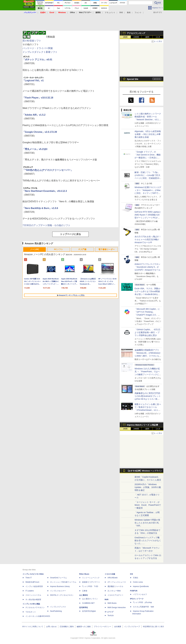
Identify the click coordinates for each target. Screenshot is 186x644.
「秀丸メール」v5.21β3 (35, 149)
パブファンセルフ (140, 594)
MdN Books (112, 603)
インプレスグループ (132, 627)
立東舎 (85, 591)
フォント (138, 13)
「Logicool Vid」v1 (33, 80)
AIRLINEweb (113, 578)
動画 (129, 13)
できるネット (31, 612)
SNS (121, 13)
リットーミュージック (91, 578)
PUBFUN (134, 591)
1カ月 (158, 37)
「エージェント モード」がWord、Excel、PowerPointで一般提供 (148, 505)
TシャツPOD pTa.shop (142, 602)
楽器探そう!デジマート (91, 582)
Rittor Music (84, 574)
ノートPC (35, 249)
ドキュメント (110, 13)
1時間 (125, 37)
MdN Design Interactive (117, 608)
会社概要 (118, 627)
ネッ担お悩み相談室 (33, 600)
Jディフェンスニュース (117, 582)
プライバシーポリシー (102, 627)
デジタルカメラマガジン (35, 608)
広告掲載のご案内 (67, 627)
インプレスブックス (58, 607)
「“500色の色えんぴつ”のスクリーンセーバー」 (48, 170)
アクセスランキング (136, 33)
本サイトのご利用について (33, 627)
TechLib (111, 616)
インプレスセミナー (58, 591)
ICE (132, 574)
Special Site (133, 79)
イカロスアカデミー (115, 595)
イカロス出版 (110, 574)
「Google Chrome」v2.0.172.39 (40, 132)
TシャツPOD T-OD (90, 586)
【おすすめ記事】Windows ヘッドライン (144, 471)
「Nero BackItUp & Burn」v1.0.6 (40, 208)
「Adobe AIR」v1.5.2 (34, 115)
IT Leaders (30, 591)
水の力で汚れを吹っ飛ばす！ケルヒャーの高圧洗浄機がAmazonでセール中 (148, 239)
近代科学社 (84, 608)
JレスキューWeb (114, 591)
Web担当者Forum (32, 582)
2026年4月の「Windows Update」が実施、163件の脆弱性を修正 (148, 487)
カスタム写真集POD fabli (143, 607)
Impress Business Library (60, 586)
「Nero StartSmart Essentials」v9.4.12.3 (45, 191)
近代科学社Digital (89, 611)
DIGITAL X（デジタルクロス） (62, 595)
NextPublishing (56, 611)
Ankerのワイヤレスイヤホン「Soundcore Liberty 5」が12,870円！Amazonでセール (147, 267)
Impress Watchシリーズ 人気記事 (142, 425)
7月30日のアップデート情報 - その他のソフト (46, 225)
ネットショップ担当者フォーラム (63, 582)
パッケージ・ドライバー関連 (38, 48)
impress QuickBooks (141, 586)
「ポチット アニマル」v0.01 (37, 60)
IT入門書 (82, 249)
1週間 (147, 37)
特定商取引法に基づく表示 (153, 627)
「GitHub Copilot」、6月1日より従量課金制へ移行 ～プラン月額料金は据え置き (147, 332)
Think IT (29, 578)
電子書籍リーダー (107, 249)
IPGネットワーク (137, 599)
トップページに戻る (70, 234)
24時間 (136, 37)
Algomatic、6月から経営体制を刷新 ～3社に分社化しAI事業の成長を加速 (148, 134)
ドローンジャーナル (33, 595)
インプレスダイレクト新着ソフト (40, 52)
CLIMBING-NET (88, 603)
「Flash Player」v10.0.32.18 (38, 98)
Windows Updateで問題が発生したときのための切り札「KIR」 (147, 523)
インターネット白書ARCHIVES (38, 616)
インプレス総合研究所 (34, 586)
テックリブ (109, 612)
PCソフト (58, 249)
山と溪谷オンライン (90, 599)
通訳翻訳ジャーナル (115, 586)
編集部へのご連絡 (84, 627)
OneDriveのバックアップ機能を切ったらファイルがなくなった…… (148, 540)
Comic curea (138, 582)
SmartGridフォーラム (58, 578)
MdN (107, 600)
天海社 (136, 578)
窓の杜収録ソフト (32, 41)
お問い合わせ (51, 627)
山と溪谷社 (84, 595)
